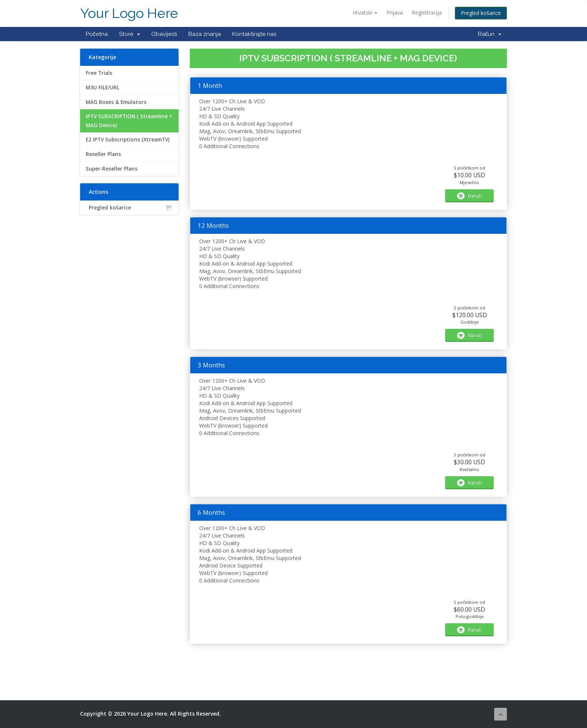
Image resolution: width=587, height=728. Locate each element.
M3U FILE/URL (103, 88)
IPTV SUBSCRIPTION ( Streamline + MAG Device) (129, 121)
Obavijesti (164, 34)
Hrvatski (365, 13)
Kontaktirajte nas (254, 34)
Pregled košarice (481, 13)
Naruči (469, 196)
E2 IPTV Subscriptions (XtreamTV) (128, 140)
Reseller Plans (103, 154)
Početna (97, 34)
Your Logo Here (129, 13)
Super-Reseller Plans (112, 169)
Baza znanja (205, 34)
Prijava (395, 13)
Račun (490, 34)
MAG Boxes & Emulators (116, 102)
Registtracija (427, 13)
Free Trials (99, 73)
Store (130, 34)
